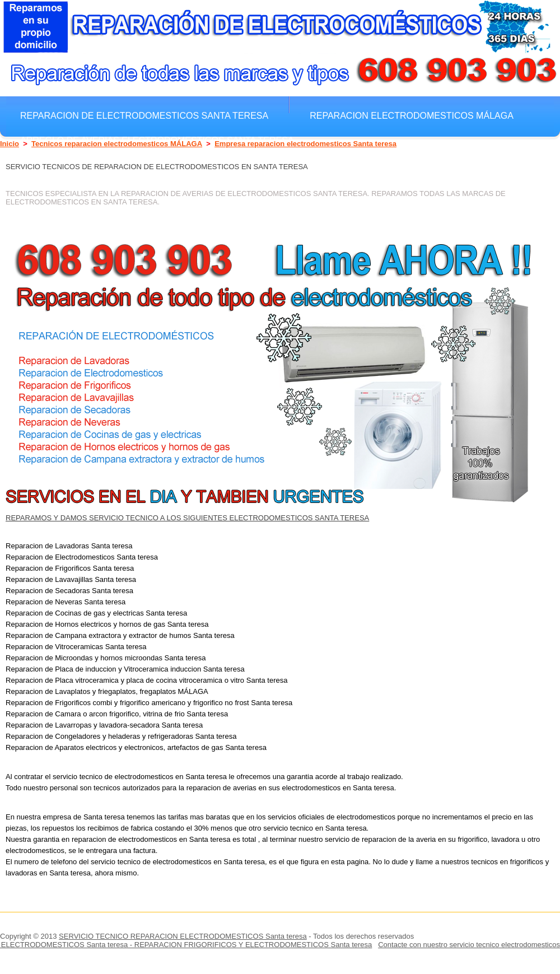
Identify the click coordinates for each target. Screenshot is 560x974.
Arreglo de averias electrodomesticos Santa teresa (157, 140)
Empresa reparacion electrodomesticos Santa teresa (305, 144)
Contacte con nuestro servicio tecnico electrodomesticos (469, 945)
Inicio (10, 144)
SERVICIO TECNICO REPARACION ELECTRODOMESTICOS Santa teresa (183, 936)
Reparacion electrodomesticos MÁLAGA (412, 115)
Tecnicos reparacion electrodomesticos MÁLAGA (117, 144)
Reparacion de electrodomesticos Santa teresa (144, 115)
